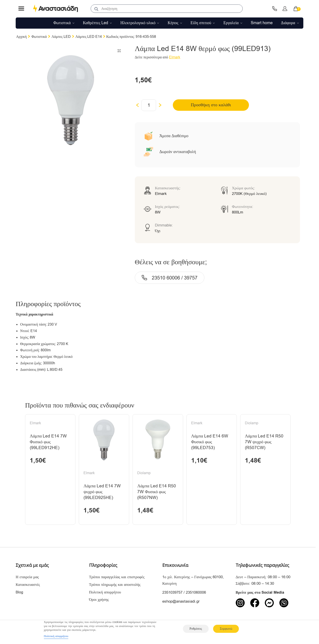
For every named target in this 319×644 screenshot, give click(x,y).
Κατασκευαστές (28, 586)
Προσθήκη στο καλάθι (206, 105)
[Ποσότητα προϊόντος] (149, 105)
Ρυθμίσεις (196, 629)
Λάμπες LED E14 (89, 37)
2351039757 (172, 594)
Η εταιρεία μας (27, 578)
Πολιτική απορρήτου (105, 593)
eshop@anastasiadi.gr (181, 602)
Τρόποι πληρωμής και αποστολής (115, 586)
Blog (19, 593)
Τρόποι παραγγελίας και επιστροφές (117, 578)
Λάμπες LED (61, 37)
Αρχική (21, 37)
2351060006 (196, 594)
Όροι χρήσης (99, 601)
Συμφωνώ (226, 629)
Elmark (175, 57)
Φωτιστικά (39, 37)
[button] (119, 51)
